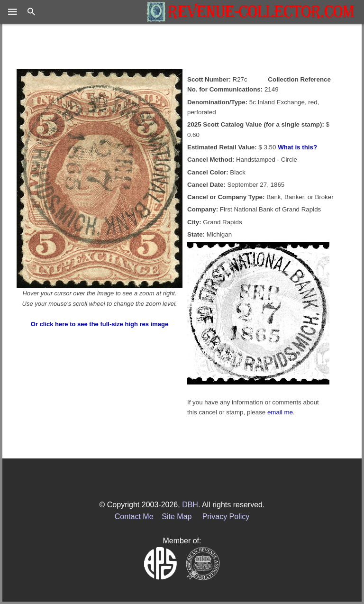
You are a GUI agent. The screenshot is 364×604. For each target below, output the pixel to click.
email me (280, 412)
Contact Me (134, 517)
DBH (190, 505)
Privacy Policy (226, 517)
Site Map (177, 517)
